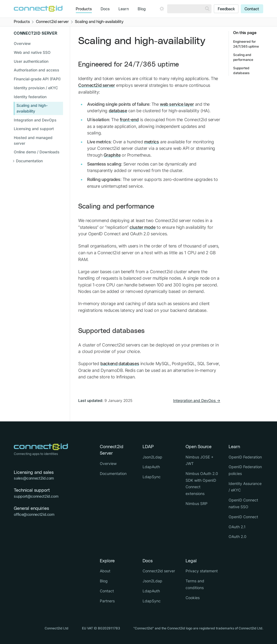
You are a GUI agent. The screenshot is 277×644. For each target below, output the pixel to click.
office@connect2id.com (34, 514)
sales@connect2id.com (34, 478)
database (118, 111)
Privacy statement (202, 571)
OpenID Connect (243, 517)
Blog (142, 9)
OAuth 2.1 (237, 527)
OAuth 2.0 (238, 536)
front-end (129, 120)
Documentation (113, 473)
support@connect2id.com (36, 496)
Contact (252, 9)
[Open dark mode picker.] (162, 9)
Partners (107, 601)
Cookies (193, 598)
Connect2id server (96, 85)
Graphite (112, 155)
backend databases (120, 364)
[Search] (207, 9)
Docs (105, 9)
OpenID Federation (245, 457)
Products (84, 9)
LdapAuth (151, 467)
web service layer (177, 104)
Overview (22, 44)
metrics (151, 142)
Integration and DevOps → (197, 400)
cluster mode (142, 227)
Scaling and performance (116, 207)
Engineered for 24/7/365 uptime (128, 65)
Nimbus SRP (197, 503)
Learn (124, 9)
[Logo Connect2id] (38, 9)
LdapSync (152, 477)
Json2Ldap (152, 457)
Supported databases (111, 331)
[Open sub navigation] (38, 161)
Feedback (226, 9)
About (105, 571)
